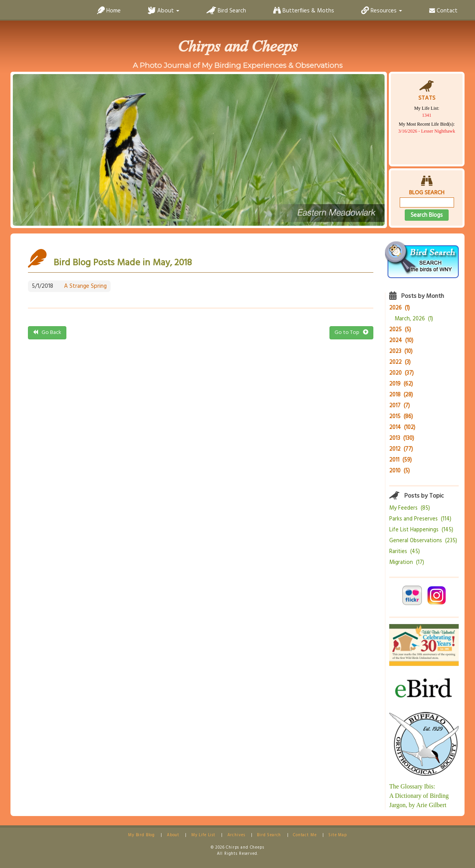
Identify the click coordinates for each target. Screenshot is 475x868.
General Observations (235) (423, 541)
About (173, 835)
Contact (443, 11)
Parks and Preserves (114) (420, 519)
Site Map (338, 835)
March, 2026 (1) (414, 319)
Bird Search (226, 11)
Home (109, 11)
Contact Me (305, 835)
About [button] (164, 11)
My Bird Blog (141, 835)
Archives (236, 835)
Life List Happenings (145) (421, 530)
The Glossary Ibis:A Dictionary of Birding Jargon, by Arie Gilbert (419, 796)
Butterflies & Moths (304, 11)
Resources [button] (382, 11)
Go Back (47, 333)
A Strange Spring (85, 286)
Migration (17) (407, 563)
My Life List (203, 835)
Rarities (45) (405, 552)
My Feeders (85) (410, 508)
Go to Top (351, 333)
